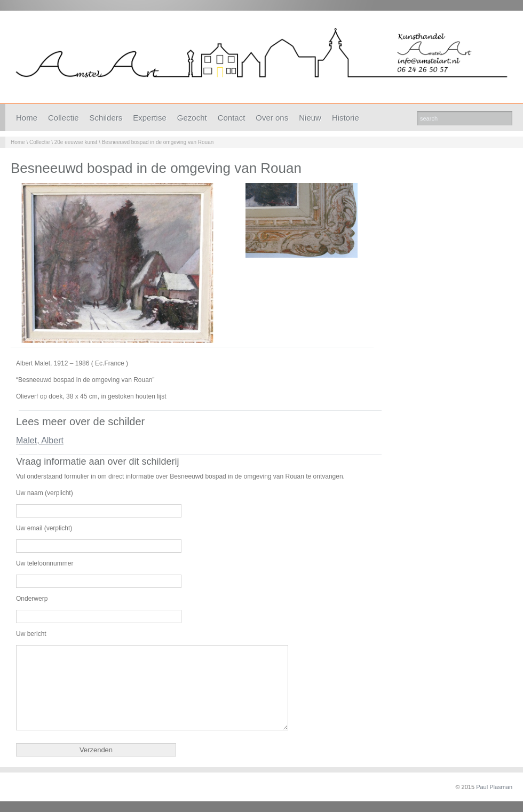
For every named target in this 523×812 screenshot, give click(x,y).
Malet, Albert (40, 440)
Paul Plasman (494, 787)
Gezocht (192, 118)
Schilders (106, 118)
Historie (346, 118)
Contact (232, 118)
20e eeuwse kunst (76, 142)
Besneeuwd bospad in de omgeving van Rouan (158, 142)
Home (27, 118)
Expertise (150, 118)
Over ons (272, 118)
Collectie (64, 118)
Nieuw (310, 118)
